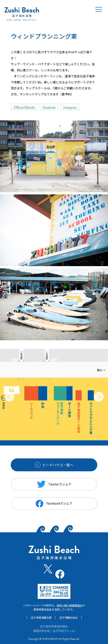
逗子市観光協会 (68, 618)
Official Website (24, 107)
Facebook (49, 107)
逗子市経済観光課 (41, 618)
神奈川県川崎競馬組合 (69, 605)
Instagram (70, 107)
